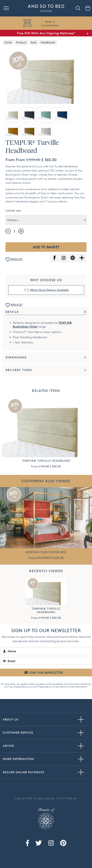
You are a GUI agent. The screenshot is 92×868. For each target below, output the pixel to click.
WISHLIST (14, 260)
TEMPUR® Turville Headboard (46, 461)
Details (12, 312)
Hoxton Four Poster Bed (46, 552)
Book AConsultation (50, 23)
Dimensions (16, 357)
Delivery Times (19, 370)
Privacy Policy (59, 687)
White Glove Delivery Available (49, 290)
